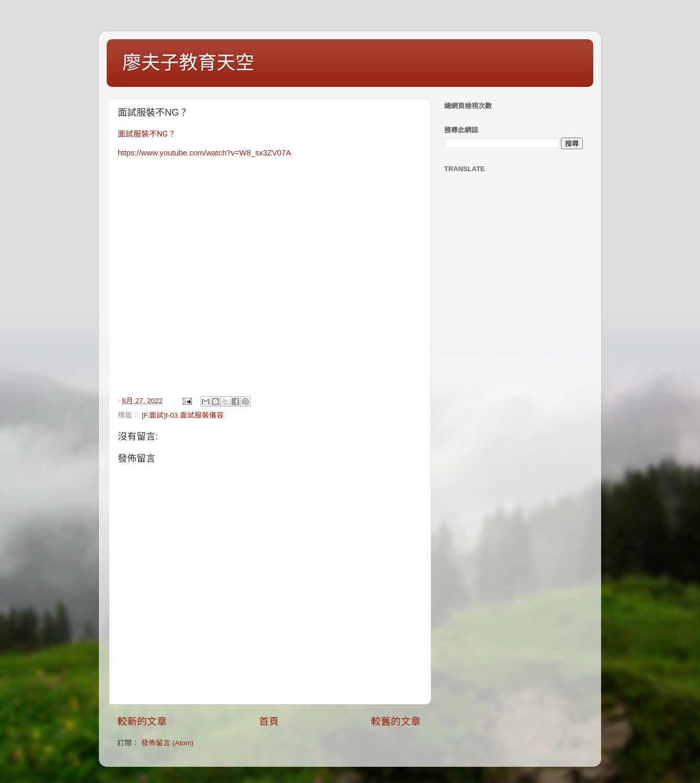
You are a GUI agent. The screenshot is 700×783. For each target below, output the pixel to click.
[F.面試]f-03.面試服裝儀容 (183, 415)
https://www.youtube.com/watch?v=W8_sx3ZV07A (204, 153)
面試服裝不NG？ (147, 134)
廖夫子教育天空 (188, 63)
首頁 (269, 722)
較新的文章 (142, 722)
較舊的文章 (396, 722)
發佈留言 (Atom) (167, 743)
